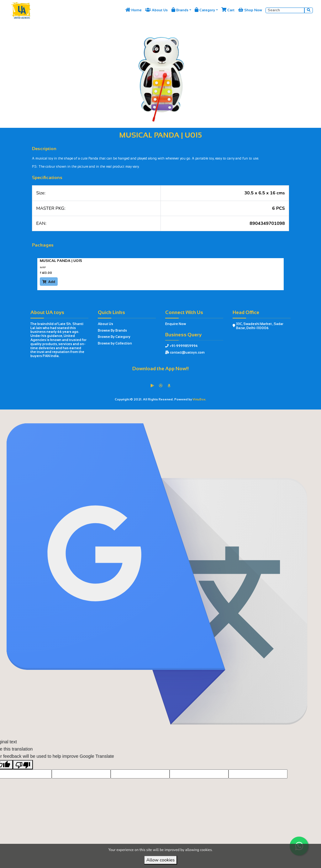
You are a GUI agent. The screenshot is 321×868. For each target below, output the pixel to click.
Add (49, 282)
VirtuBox (171, 414)
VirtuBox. (199, 399)
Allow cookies (160, 860)
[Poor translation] (23, 775)
